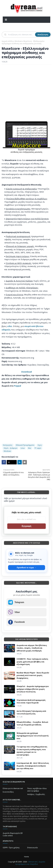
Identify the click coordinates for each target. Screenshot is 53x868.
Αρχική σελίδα (7, 41)
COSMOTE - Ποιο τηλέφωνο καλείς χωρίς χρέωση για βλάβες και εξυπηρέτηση (32, 662)
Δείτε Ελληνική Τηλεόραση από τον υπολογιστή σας (31, 712)
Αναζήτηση (43, 35)
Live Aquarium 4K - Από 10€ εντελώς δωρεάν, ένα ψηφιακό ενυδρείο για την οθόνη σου (33, 766)
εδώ (10, 326)
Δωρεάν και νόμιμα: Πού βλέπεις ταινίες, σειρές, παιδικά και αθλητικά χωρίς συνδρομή (32, 648)
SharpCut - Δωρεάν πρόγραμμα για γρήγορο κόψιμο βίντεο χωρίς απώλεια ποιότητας (33, 689)
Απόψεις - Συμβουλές (36, 794)
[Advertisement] (26, 94)
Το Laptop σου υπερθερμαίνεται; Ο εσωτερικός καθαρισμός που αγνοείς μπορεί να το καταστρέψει (32, 751)
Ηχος (40, 445)
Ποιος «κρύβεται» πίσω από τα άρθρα (37, 790)
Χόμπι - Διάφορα (10, 448)
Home (26, 857)
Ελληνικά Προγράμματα (25, 445)
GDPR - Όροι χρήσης (11, 848)
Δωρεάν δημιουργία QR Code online (13, 834)
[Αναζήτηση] (21, 35)
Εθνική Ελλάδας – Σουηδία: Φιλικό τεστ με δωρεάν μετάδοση (32, 723)
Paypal (18, 386)
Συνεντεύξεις (8, 792)
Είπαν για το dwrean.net (13, 788)
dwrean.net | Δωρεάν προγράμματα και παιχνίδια (30, 863)
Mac (30, 448)
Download (27, 372)
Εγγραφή (26, 526)
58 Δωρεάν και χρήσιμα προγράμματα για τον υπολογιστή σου (33, 736)
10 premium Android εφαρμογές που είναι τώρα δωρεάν (31, 701)
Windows (18, 41)
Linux (23, 448)
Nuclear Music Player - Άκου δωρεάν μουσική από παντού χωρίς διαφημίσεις (33, 675)
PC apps (38, 448)
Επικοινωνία (32, 848)
